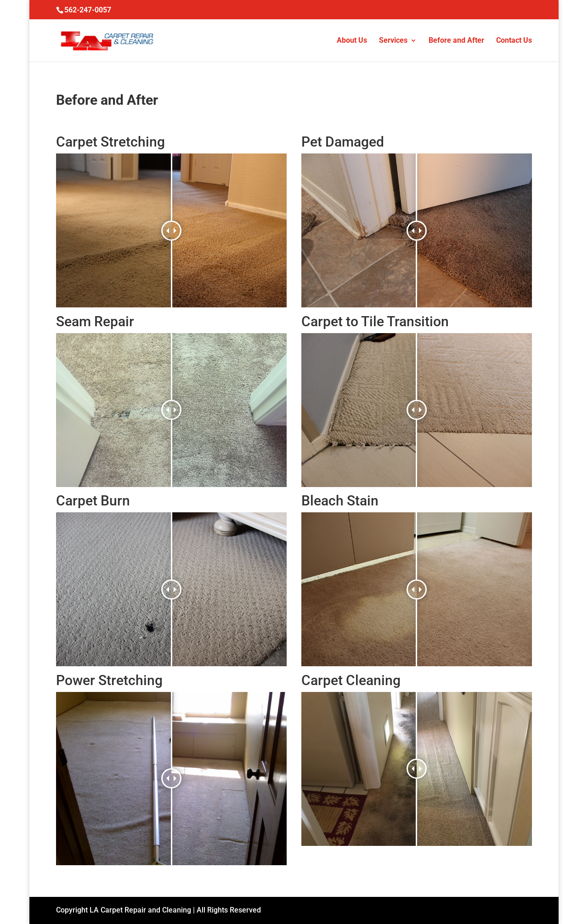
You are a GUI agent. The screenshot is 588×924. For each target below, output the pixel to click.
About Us (352, 41)
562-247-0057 (88, 10)
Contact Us (514, 41)
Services (393, 41)
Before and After (456, 41)
